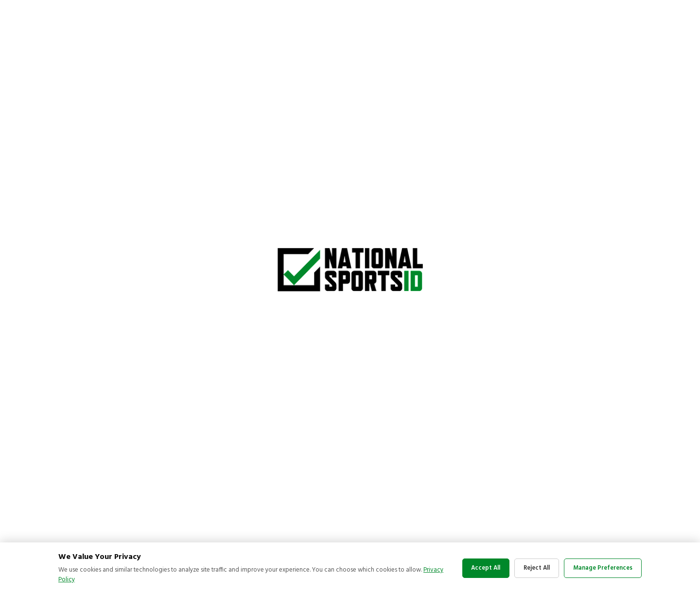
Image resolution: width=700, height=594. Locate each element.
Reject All (530, 568)
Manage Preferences (601, 568)
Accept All (473, 568)
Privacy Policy (77, 580)
